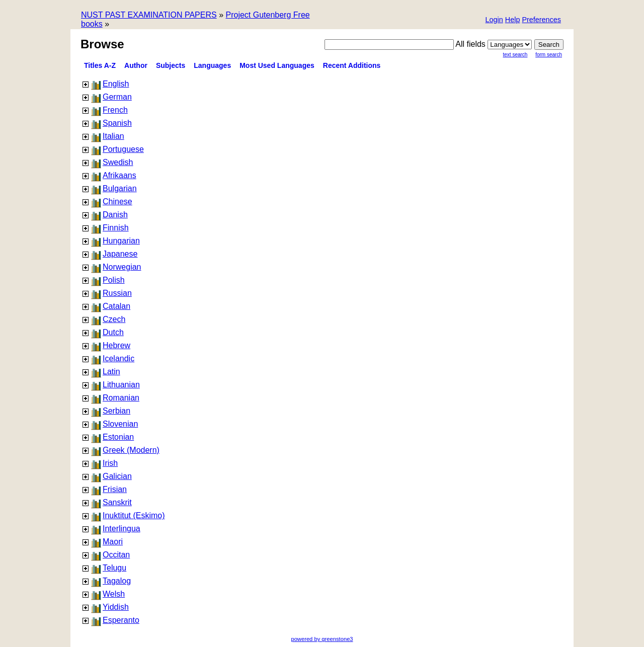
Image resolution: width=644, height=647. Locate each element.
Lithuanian (121, 385)
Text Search (515, 55)
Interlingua (122, 529)
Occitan (116, 555)
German (117, 97)
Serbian (116, 411)
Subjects (171, 65)
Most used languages (277, 65)
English (116, 84)
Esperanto (121, 620)
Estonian (118, 437)
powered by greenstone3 (322, 639)
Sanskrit (117, 502)
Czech (114, 319)
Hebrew (116, 345)
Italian (113, 136)
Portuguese (123, 149)
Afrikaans (119, 175)
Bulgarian (120, 188)
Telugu (114, 568)
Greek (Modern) (131, 450)
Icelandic (118, 358)
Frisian (115, 489)
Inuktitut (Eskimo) (134, 515)
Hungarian (121, 241)
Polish (114, 280)
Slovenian (120, 424)
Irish (110, 463)
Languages (212, 65)
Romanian (121, 398)
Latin (111, 372)
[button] (541, 20)
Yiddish (116, 607)
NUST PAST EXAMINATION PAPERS (149, 15)
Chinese (117, 201)
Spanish (117, 123)
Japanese (120, 254)
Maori (113, 542)
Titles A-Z (100, 65)
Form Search (549, 55)
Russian (117, 293)
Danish (115, 215)
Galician (117, 476)
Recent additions (352, 65)
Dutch (113, 332)
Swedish (118, 162)
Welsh (114, 594)
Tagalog (117, 581)
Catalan (116, 306)
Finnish (116, 228)
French (115, 110)
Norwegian (122, 267)
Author (136, 65)
